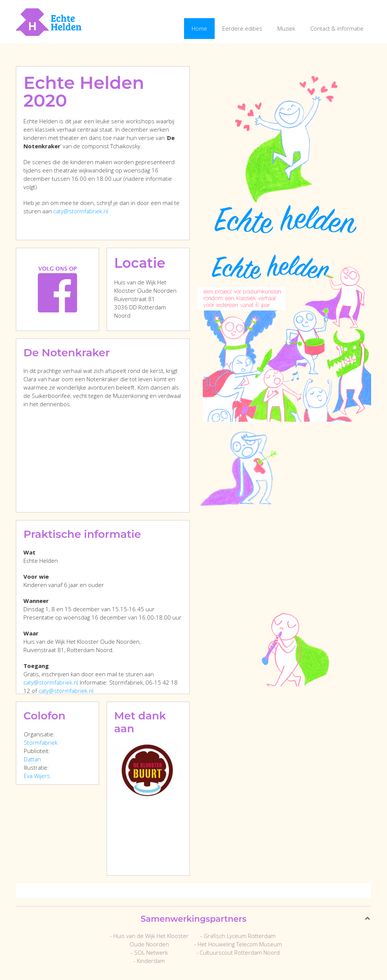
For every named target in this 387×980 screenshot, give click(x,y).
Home (199, 28)
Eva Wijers (37, 776)
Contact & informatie (337, 28)
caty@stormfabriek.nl (81, 211)
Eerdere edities (242, 28)
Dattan (32, 759)
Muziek (286, 28)
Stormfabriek (41, 742)
